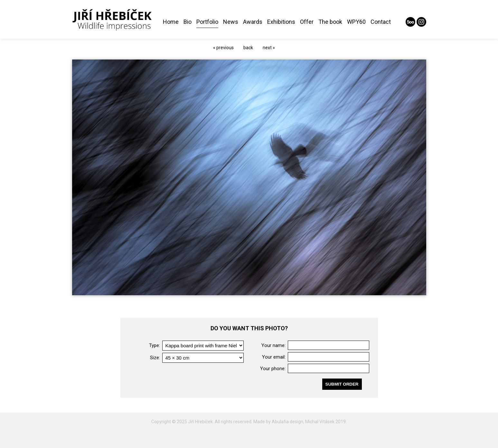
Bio (188, 22)
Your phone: (273, 369)
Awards (253, 22)
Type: (155, 345)
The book (330, 22)
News (231, 22)
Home (171, 22)
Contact (381, 22)
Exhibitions (281, 22)
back (248, 48)
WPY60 (356, 22)
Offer (307, 22)
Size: (155, 358)
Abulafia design (287, 422)
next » (269, 48)
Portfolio (207, 22)
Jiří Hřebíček (200, 422)
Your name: (273, 345)
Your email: (274, 357)
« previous (223, 48)
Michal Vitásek (320, 422)
